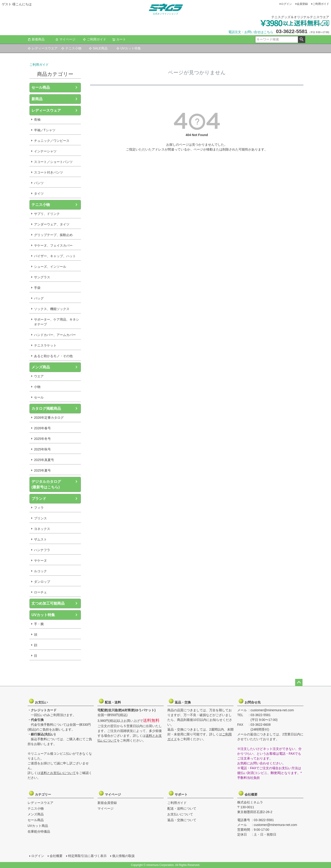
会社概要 (249, 793)
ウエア (39, 376)
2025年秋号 (42, 449)
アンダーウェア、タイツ (52, 224)
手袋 (37, 288)
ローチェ (40, 592)
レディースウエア (43, 48)
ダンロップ (42, 582)
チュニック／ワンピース (52, 141)
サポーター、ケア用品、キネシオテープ (57, 322)
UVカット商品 (38, 826)
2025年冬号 (42, 439)
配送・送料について (182, 808)
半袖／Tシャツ (45, 130)
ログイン (286, 4)
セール (39, 397)
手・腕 (39, 624)
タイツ (39, 194)
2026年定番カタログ (49, 418)
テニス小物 (71, 48)
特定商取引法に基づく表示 (87, 856)
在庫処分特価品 (39, 831)
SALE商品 (98, 48)
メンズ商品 (41, 367)
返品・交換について (182, 820)
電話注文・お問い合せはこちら (251, 32)
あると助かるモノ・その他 (53, 356)
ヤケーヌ (40, 561)
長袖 (37, 120)
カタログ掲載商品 (46, 408)
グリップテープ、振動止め (53, 235)
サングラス (42, 277)
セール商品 (41, 87)
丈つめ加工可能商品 (48, 603)
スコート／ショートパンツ (53, 162)
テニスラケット (45, 345)
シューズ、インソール (50, 267)
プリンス (40, 518)
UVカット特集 (129, 48)
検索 (301, 40)
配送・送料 (110, 701)
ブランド (39, 499)
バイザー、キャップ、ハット (55, 256)
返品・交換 (180, 701)
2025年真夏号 (44, 460)
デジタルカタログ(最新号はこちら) (46, 484)
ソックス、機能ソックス (52, 309)
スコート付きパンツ (49, 172)
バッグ (39, 298)
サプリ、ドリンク (47, 214)
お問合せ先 (249, 701)
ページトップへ (299, 683)
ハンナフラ (42, 550)
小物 (37, 387)
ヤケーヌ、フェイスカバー (53, 245)
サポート (180, 793)
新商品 (37, 99)
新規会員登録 (107, 803)
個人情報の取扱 (123, 856)
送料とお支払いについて (58, 773)
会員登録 (302, 4)
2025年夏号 (42, 470)
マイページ (65, 39)
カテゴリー (40, 793)
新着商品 (36, 39)
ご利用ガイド (321, 4)
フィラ (39, 508)
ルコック (40, 571)
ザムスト (40, 539)
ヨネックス (42, 529)
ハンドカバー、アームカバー (55, 335)
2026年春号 (42, 428)
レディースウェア (46, 110)
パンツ (39, 183)
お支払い (40, 701)
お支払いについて (180, 814)
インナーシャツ (45, 151)
